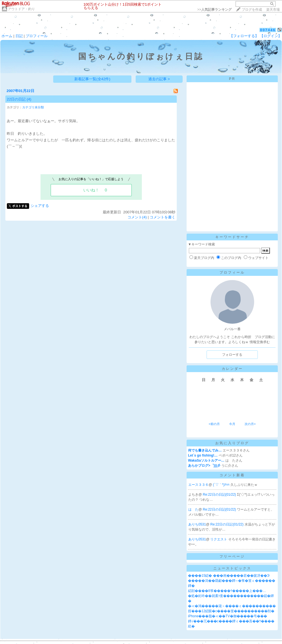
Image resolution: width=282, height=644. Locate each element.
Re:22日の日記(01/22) (220, 495)
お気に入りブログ (232, 443)
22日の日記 (16, 99)
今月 (232, 424)
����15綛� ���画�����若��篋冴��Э (229, 576)
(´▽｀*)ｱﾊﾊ (222, 485)
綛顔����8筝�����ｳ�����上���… (227, 591)
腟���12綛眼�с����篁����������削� (231, 611)
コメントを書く (163, 217)
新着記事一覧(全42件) (92, 79)
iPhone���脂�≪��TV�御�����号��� (228, 616)
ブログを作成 (252, 10)
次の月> (250, 424)
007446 (268, 30)
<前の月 (214, 424)
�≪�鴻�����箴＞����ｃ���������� (232, 606)
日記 (19, 36)
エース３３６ (198, 485)
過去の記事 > (159, 79)
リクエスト (219, 539)
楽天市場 (273, 10)
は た (193, 509)
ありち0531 (197, 524)
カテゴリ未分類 (33, 107)
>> (214, 10)
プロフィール (37, 36)
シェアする (40, 206)
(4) (29, 99)
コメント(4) (137, 217)
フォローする (232, 355)
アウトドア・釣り (21, 9)
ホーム (7, 36)
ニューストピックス (232, 568)
